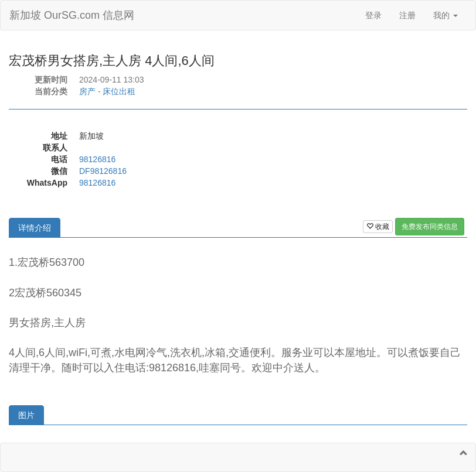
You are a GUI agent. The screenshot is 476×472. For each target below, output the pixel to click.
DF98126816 (103, 171)
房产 (87, 91)
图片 (26, 415)
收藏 (378, 227)
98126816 (97, 159)
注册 (407, 15)
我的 (446, 15)
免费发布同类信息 (430, 227)
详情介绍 (35, 228)
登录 (373, 15)
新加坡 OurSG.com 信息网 (72, 15)
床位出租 (119, 91)
